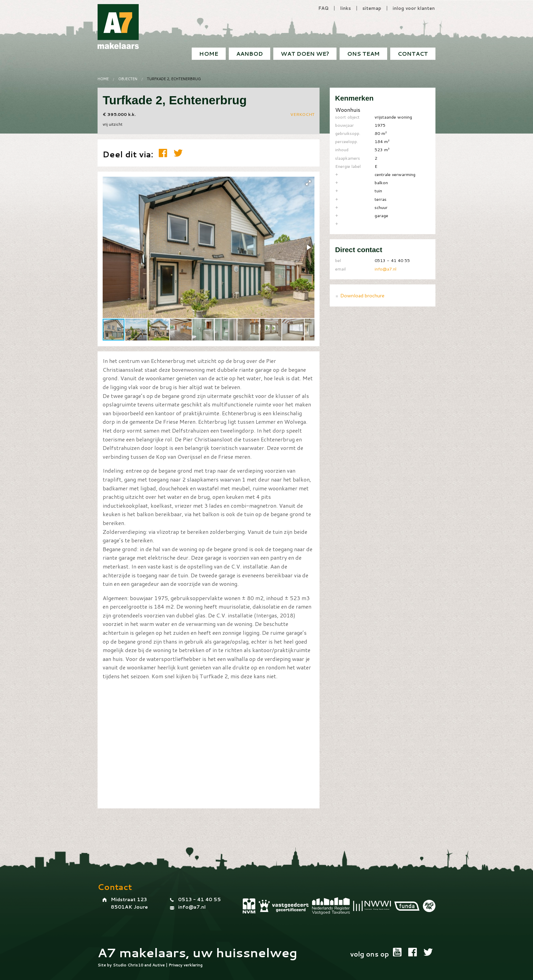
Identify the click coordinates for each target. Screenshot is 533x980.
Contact (413, 54)
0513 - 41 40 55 (200, 899)
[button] (308, 183)
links (346, 8)
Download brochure (362, 295)
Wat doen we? (305, 54)
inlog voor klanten (414, 8)
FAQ (323, 8)
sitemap (372, 8)
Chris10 (135, 965)
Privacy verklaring (186, 965)
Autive (159, 965)
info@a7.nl (385, 269)
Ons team (363, 54)
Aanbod (250, 54)
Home (209, 54)
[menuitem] (413, 54)
